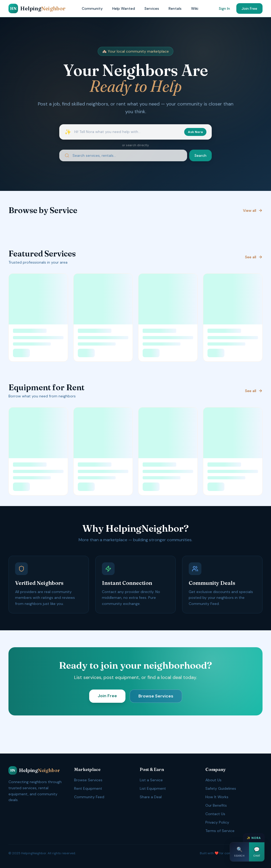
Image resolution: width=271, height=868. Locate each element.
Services (152, 8)
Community (92, 8)
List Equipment (153, 788)
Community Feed (89, 797)
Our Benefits (216, 805)
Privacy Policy (217, 822)
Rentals (175, 8)
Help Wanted (124, 8)
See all (254, 257)
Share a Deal (151, 797)
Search (200, 155)
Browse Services (156, 696)
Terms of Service (220, 831)
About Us (213, 780)
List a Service (151, 780)
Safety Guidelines (221, 788)
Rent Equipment (88, 788)
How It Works (217, 797)
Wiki (195, 8)
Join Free (249, 8)
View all (253, 210)
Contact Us (215, 814)
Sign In (224, 8)
